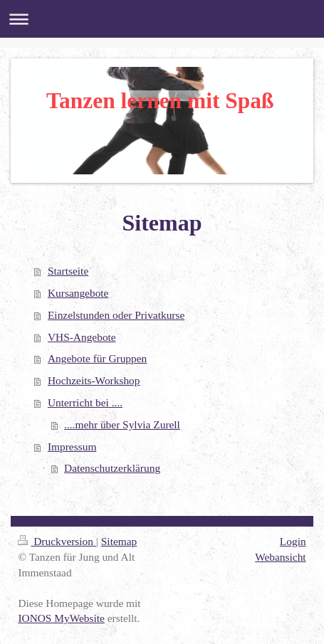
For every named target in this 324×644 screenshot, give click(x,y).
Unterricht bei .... (85, 402)
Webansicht (280, 557)
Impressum (72, 447)
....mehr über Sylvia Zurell (122, 424)
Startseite (68, 271)
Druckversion (57, 541)
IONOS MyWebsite (61, 618)
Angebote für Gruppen (97, 358)
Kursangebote (78, 293)
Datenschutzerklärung (112, 468)
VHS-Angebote (82, 337)
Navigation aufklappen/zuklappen (162, 19)
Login (293, 541)
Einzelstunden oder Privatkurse (116, 315)
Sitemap (119, 541)
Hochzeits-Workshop (94, 380)
